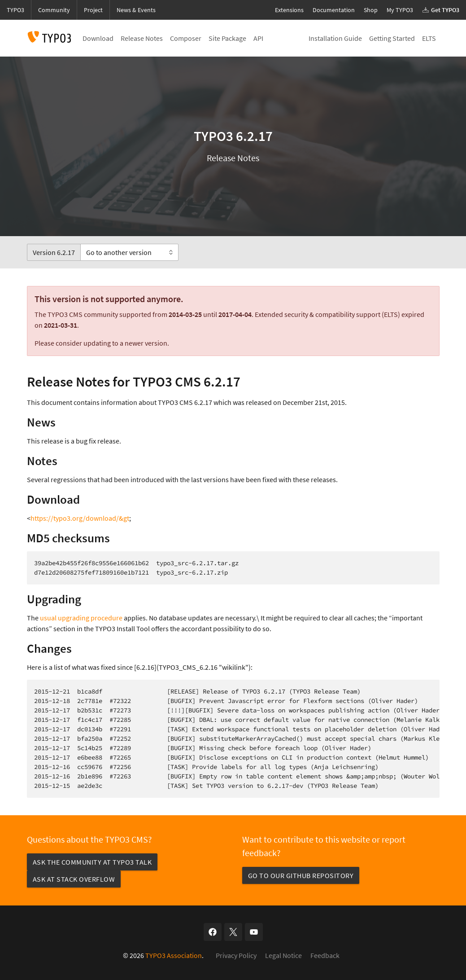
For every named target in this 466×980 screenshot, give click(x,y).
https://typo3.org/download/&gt (80, 518)
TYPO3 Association (174, 955)
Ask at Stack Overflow (74, 879)
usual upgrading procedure (81, 618)
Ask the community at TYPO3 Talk (92, 862)
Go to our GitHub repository (301, 875)
